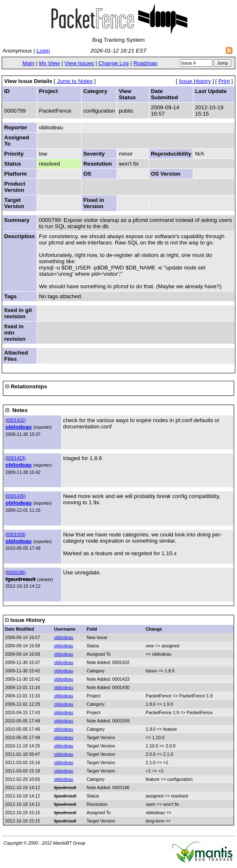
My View (50, 63)
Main (29, 63)
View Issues (79, 63)
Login (43, 51)
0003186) (16, 572)
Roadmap (145, 63)
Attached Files (16, 356)
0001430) (16, 496)
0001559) (16, 534)
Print (224, 81)
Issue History (195, 81)
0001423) (16, 458)
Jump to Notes (75, 81)
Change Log (114, 63)
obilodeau (19, 427)
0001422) (16, 420)
